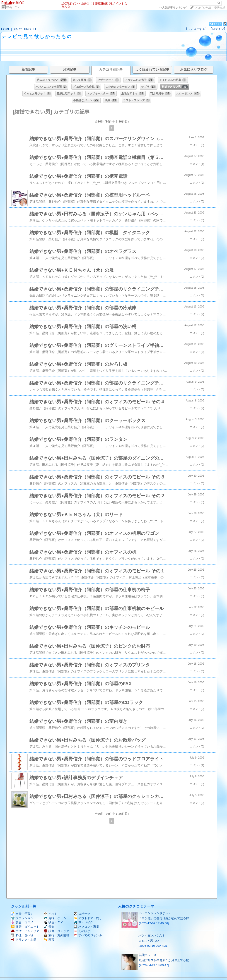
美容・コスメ (22, 922)
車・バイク (83, 922)
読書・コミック (56, 931)
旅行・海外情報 (56, 935)
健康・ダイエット (25, 927)
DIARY (17, 29)
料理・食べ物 (22, 935)
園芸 (49, 940)
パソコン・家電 (86, 927)
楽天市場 (220, 8)
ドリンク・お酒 (24, 940)
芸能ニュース (148, 955)
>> (173, 8)
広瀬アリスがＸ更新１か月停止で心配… (165, 960)
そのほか (82, 931)
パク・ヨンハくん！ (152, 936)
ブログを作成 (203, 8)
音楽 (49, 927)
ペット (51, 914)
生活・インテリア (25, 931)
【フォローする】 (196, 29)
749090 (216, 24)
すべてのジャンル (88, 935)
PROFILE (31, 29)
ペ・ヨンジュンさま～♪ (154, 913)
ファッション (22, 918)
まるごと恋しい (149, 941)
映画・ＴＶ (13, 7)
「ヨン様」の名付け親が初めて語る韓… (165, 918)
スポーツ (82, 914)
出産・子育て (22, 914)
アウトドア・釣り (88, 918)
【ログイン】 (218, 29)
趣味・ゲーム (55, 918)
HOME (6, 29)
